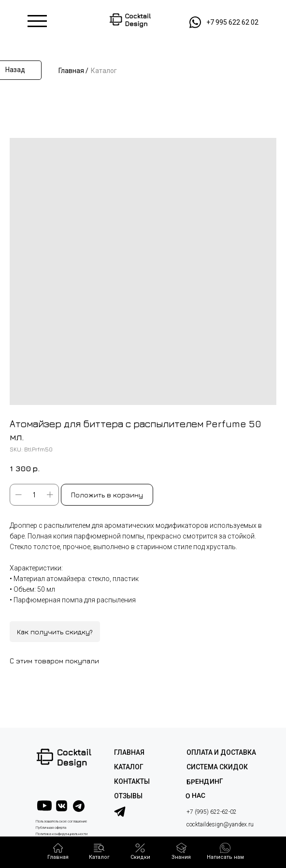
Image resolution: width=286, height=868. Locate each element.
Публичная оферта (51, 828)
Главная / (73, 71)
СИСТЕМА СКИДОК (217, 767)
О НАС (195, 796)
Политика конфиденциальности (62, 834)
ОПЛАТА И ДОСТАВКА (221, 752)
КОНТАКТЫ (132, 781)
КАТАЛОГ (129, 767)
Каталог (104, 71)
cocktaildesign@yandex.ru (220, 824)
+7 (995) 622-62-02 (212, 812)
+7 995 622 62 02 (232, 22)
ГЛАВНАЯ (129, 752)
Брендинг (205, 781)
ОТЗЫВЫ (128, 796)
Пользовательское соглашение (61, 821)
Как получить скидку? (55, 632)
